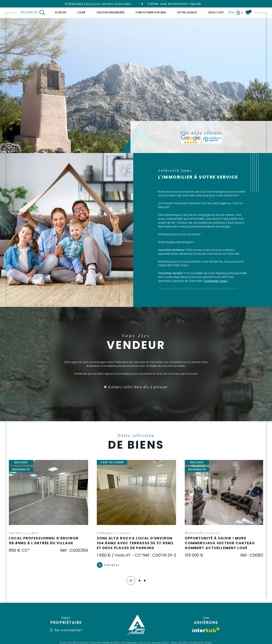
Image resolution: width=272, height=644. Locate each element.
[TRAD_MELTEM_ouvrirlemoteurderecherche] (33, 12)
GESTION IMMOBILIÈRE (111, 13)
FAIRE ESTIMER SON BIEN (151, 13)
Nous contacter (220, 13)
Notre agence (187, 13)
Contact (266, 199)
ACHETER (61, 13)
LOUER (81, 13)
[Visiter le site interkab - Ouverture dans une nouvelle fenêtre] (206, 635)
